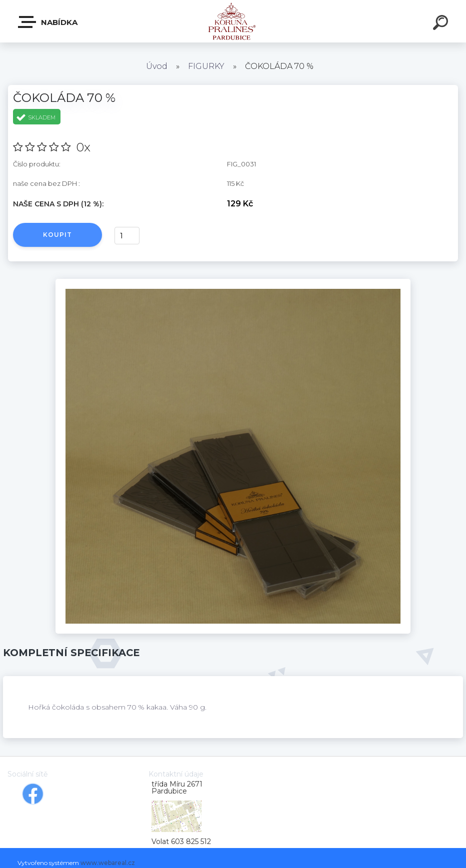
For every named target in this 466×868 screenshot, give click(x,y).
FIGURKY (206, 66)
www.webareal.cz (108, 863)
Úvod (157, 66)
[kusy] (127, 236)
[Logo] (233, 21)
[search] (442, 24)
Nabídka (48, 22)
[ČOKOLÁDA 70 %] (233, 282)
